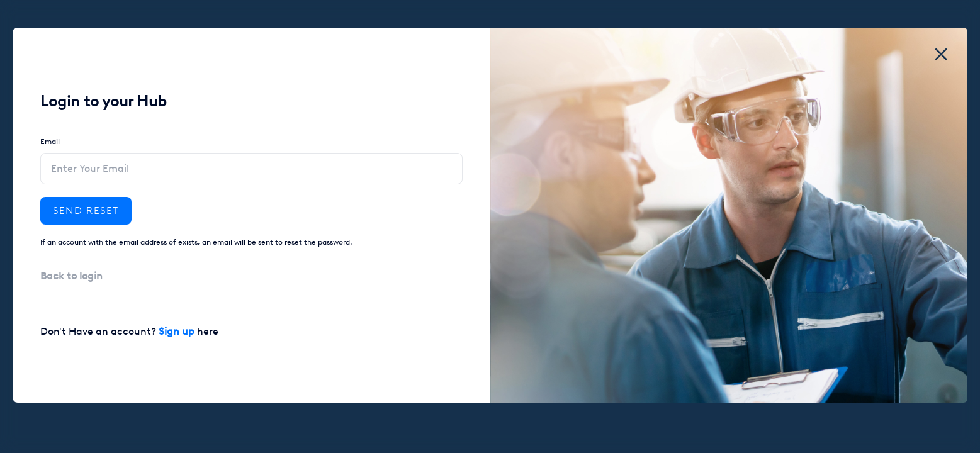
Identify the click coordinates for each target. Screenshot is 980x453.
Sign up (177, 331)
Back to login (71, 276)
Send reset (86, 210)
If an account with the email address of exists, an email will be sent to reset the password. (196, 242)
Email (50, 142)
